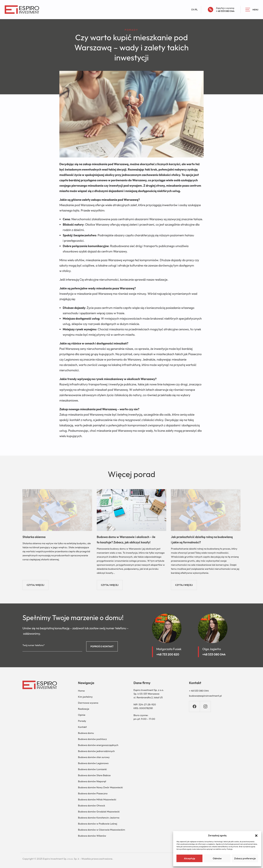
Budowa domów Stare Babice (94, 775)
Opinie (82, 715)
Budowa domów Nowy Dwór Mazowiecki (100, 787)
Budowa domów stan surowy (94, 757)
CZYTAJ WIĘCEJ (35, 585)
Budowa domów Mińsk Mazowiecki (97, 799)
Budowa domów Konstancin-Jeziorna (99, 818)
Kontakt (82, 727)
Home (81, 691)
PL (196, 10)
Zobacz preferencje (245, 858)
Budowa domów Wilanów (92, 836)
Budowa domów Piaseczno (93, 793)
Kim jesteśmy (85, 697)
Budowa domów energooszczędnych (98, 745)
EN (193, 10)
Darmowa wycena (88, 703)
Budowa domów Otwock (91, 805)
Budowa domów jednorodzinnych (96, 751)
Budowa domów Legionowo (93, 763)
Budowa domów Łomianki (92, 769)
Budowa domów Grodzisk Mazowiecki (99, 812)
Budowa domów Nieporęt (92, 781)
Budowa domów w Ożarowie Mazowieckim (101, 830)
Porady (82, 721)
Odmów (217, 858)
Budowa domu (86, 733)
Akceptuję (189, 858)
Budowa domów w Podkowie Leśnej (98, 824)
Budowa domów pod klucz (92, 739)
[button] (256, 835)
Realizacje (84, 709)
